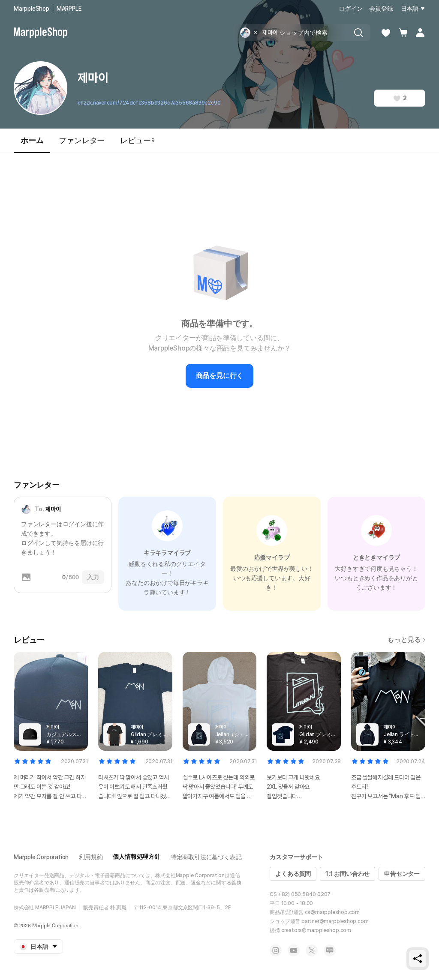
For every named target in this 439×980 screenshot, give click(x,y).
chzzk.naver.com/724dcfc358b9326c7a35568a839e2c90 (149, 103)
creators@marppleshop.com (316, 930)
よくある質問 (293, 874)
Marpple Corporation (41, 857)
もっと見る (406, 640)
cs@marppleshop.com (332, 912)
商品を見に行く (220, 376)
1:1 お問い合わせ (347, 874)
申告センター (402, 874)
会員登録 (381, 9)
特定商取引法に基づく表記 (206, 857)
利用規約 (91, 857)
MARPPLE (69, 9)
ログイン (350, 9)
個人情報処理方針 (136, 857)
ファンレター (82, 140)
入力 (93, 577)
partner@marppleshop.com (335, 921)
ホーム (32, 144)
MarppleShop (32, 9)
